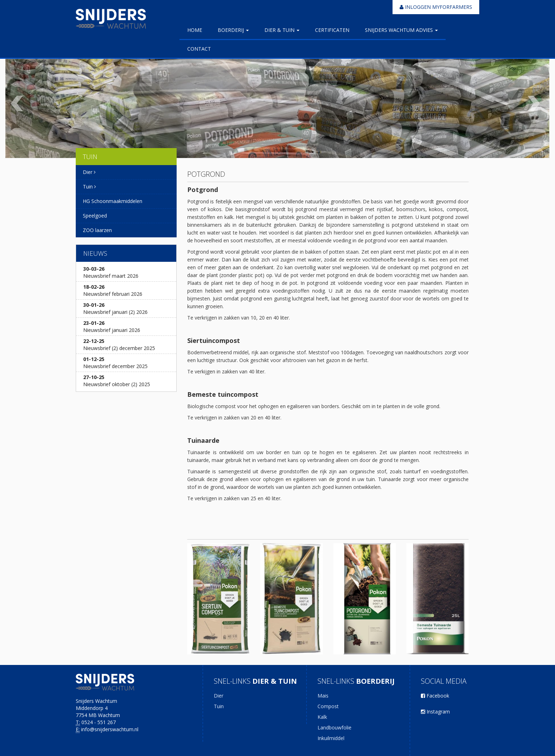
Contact (199, 49)
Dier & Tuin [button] (282, 30)
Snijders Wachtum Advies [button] (401, 30)
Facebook (435, 696)
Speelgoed (95, 216)
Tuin (219, 706)
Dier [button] (89, 172)
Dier (219, 696)
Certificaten (332, 30)
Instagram (435, 712)
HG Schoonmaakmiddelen (113, 201)
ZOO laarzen (97, 230)
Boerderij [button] (233, 30)
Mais (323, 696)
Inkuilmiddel (331, 738)
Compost (328, 706)
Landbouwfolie (334, 727)
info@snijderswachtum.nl (110, 729)
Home (195, 30)
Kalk (322, 717)
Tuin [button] (89, 187)
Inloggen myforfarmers (436, 7)
